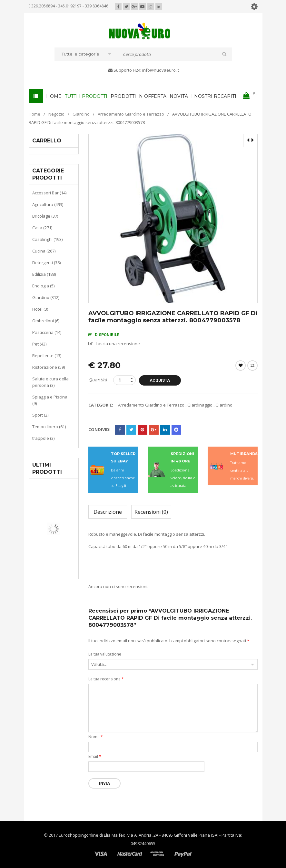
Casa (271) (42, 228)
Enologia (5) (43, 286)
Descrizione (108, 512)
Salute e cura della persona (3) (50, 382)
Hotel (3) (40, 309)
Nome (96, 737)
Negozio (56, 114)
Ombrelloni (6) (46, 321)
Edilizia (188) (44, 274)
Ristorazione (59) (49, 367)
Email (95, 756)
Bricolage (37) (45, 216)
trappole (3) (43, 438)
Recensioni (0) (151, 512)
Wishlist (241, 366)
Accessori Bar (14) (49, 193)
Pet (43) (39, 344)
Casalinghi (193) (47, 239)
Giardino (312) (46, 297)
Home (35, 114)
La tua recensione (106, 679)
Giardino (81, 114)
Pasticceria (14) (47, 332)
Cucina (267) (44, 251)
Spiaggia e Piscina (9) (50, 400)
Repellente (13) (47, 356)
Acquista (160, 380)
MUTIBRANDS (244, 454)
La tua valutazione (105, 654)
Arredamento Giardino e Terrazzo (131, 114)
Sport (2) (40, 415)
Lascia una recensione (118, 344)
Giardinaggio (200, 405)
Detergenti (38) (46, 263)
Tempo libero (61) (49, 427)
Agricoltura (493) (48, 204)
